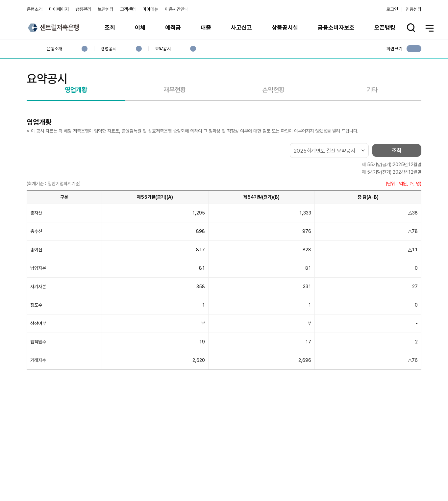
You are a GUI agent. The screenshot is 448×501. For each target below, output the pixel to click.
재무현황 (175, 116)
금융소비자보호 (336, 27)
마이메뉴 (150, 9)
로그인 (392, 9)
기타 (372, 116)
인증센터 (413, 9)
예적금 (173, 27)
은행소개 (35, 9)
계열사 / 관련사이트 (361, 479)
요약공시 (163, 49)
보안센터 (106, 9)
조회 (110, 27)
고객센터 (128, 9)
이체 (140, 27)
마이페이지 (59, 9)
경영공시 (108, 49)
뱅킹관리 (83, 9)
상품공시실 (285, 27)
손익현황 (273, 116)
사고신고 (241, 27)
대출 (206, 27)
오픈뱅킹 (385, 27)
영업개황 (76, 116)
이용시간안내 (177, 9)
